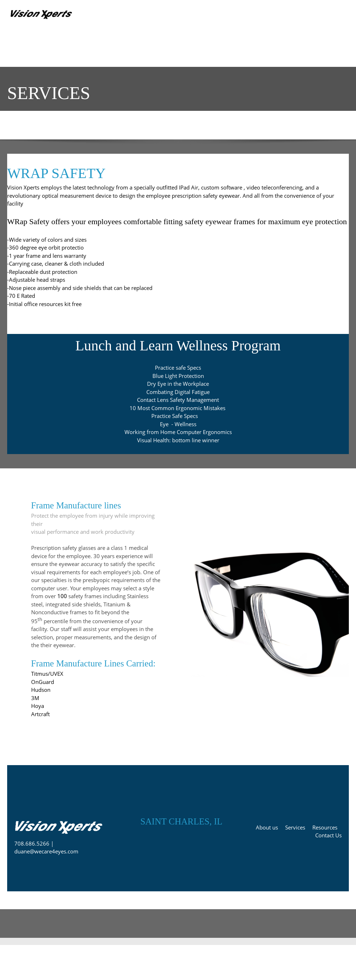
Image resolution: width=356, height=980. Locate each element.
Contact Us (328, 835)
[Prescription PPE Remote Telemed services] (43, 16)
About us (267, 827)
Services (295, 827)
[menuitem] (15, 50)
